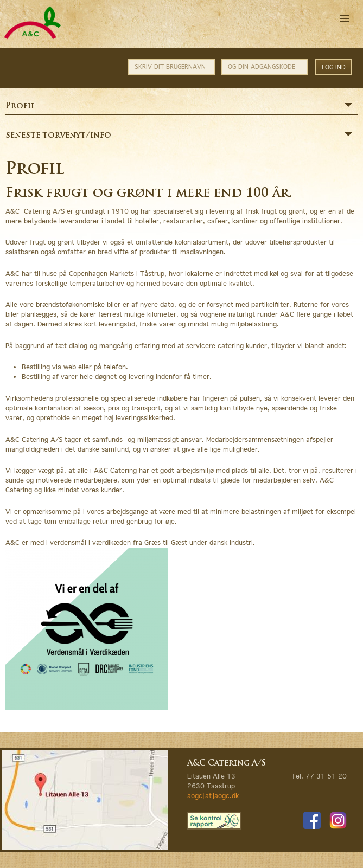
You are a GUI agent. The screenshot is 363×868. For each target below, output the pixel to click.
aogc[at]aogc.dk (213, 796)
